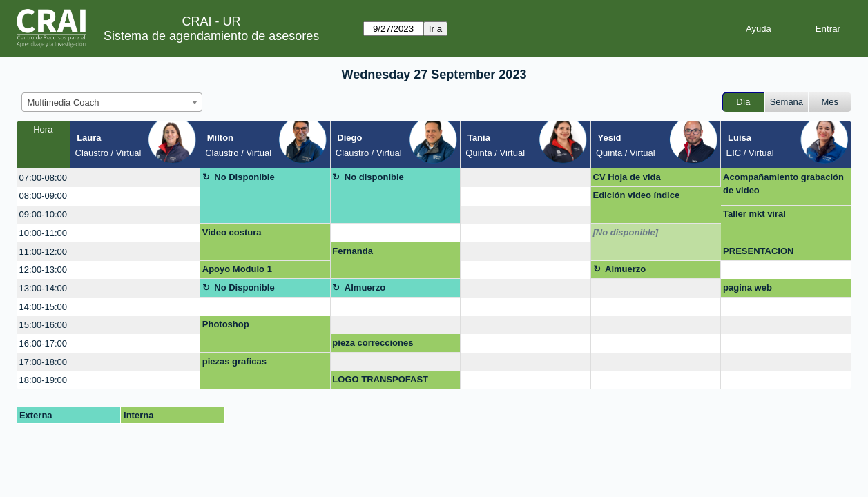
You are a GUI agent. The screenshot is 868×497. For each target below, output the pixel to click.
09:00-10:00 (43, 214)
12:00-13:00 (43, 270)
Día (743, 102)
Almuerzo (625, 269)
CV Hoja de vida (627, 177)
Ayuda (759, 29)
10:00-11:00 (43, 233)
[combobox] (112, 102)
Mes (830, 102)
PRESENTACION (758, 251)
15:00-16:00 (43, 325)
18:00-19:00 (43, 380)
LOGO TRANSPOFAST (380, 379)
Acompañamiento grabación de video (783, 184)
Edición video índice (637, 195)
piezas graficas (234, 361)
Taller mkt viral (754, 214)
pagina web (748, 288)
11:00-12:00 (43, 252)
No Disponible (244, 177)
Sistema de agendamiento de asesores (211, 36)
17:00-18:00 (43, 362)
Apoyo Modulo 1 (237, 269)
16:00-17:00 (43, 343)
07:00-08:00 (43, 178)
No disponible (374, 177)
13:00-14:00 (43, 288)
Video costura (232, 232)
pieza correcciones (373, 343)
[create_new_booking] (135, 178)
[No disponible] (626, 232)
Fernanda (353, 251)
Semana (787, 102)
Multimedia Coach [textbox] (64, 103)
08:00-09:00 (43, 196)
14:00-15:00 (43, 307)
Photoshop (226, 324)
